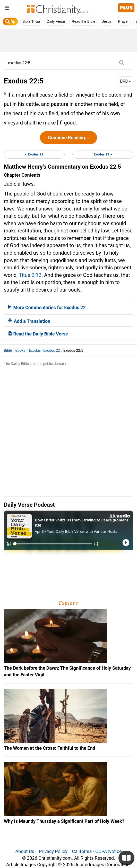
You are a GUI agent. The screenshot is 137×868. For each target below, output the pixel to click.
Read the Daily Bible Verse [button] (38, 334)
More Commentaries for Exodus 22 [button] (47, 307)
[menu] (7, 9)
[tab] (68, 307)
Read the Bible (83, 21)
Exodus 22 (52, 350)
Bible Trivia (31, 21)
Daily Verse (56, 21)
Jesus (107, 21)
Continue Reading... (68, 138)
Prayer (123, 21)
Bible (8, 350)
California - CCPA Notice (97, 851)
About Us (25, 851)
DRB (125, 81)
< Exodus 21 (34, 154)
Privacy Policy (53, 851)
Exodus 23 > (103, 154)
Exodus (35, 350)
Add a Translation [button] (29, 321)
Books (20, 350)
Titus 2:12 (30, 275)
